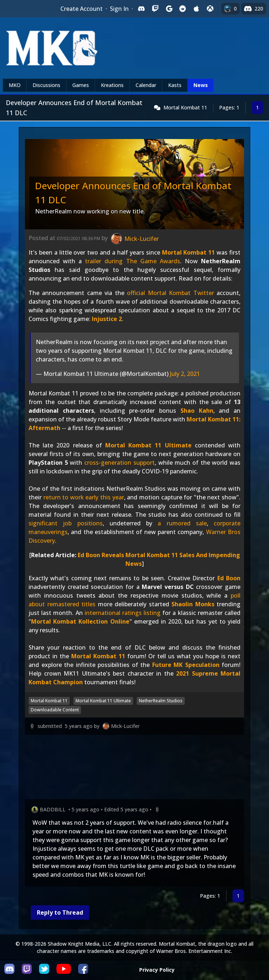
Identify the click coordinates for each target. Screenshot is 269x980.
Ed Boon (229, 578)
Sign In (119, 9)
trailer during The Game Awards (132, 261)
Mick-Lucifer (125, 726)
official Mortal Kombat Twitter (170, 293)
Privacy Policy (157, 970)
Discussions (46, 85)
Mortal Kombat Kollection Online (80, 621)
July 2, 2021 (185, 374)
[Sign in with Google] (169, 9)
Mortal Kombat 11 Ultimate (148, 445)
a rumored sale (182, 523)
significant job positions (66, 523)
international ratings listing (123, 613)
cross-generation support (119, 463)
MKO (15, 85)
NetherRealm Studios (161, 701)
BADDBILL (53, 809)
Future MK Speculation (186, 665)
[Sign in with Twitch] (155, 9)
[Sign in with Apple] (196, 9)
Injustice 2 (107, 319)
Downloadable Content (55, 710)
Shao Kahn (197, 411)
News (201, 85)
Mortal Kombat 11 (185, 107)
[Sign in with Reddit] (183, 9)
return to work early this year (84, 497)
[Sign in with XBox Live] (210, 9)
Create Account (82, 9)
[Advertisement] (134, 768)
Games (81, 85)
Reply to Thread (60, 912)
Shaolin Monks (193, 604)
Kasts (175, 85)
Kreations (112, 85)
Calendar (146, 85)
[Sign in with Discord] (141, 9)
